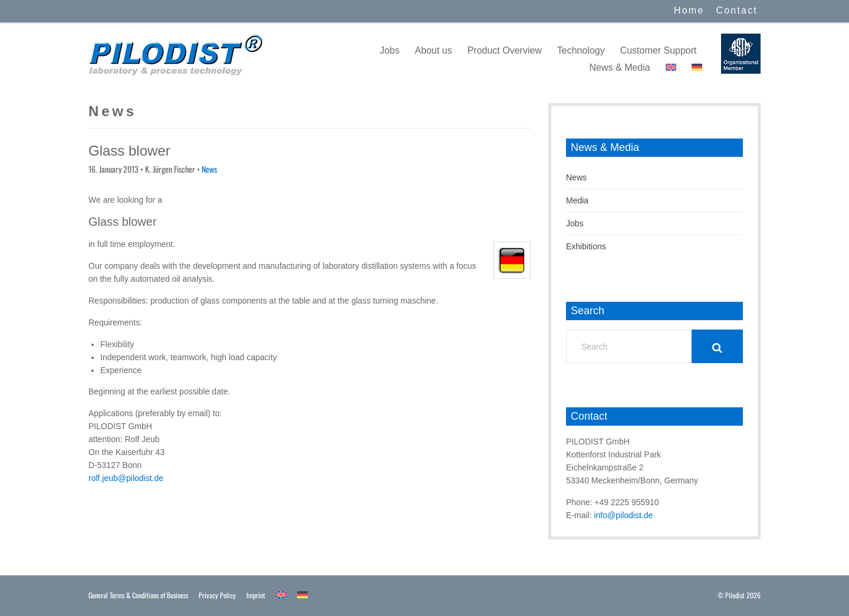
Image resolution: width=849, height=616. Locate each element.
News (209, 169)
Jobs (390, 50)
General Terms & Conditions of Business (138, 595)
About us (434, 50)
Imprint (256, 595)
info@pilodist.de (623, 515)
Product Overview (505, 50)
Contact (737, 10)
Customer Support (659, 50)
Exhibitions (586, 246)
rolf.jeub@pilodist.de (126, 478)
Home (689, 10)
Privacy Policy (217, 595)
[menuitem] (671, 67)
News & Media (620, 67)
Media (577, 200)
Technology (581, 50)
